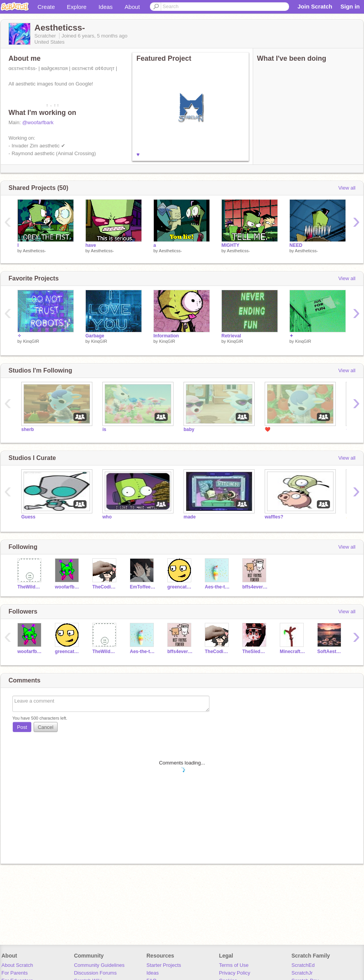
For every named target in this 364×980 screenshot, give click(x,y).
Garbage (95, 336)
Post (22, 727)
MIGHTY (230, 245)
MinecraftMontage (293, 652)
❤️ (268, 429)
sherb (28, 429)
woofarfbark (68, 587)
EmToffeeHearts (143, 587)
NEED (296, 245)
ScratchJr (302, 973)
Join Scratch (315, 6)
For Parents (15, 973)
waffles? (274, 517)
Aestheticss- (34, 251)
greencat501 (180, 587)
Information (166, 336)
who (107, 517)
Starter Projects (164, 965)
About (132, 7)
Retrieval (231, 336)
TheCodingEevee (105, 587)
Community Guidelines (99, 965)
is (104, 429)
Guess (28, 517)
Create (46, 7)
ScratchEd (303, 965)
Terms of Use (234, 965)
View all (347, 188)
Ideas (106, 7)
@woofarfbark (38, 122)
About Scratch (17, 965)
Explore (77, 7)
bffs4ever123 (255, 587)
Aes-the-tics (218, 587)
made (190, 517)
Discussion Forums (95, 973)
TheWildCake (30, 587)
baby (189, 429)
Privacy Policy (235, 973)
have (91, 245)
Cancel (46, 727)
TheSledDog (255, 652)
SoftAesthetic (330, 652)
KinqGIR (31, 341)
